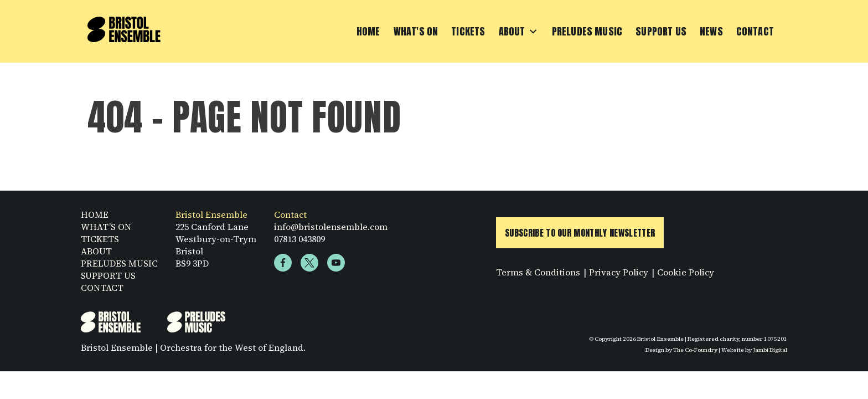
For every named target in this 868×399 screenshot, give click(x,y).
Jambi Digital (770, 350)
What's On (416, 31)
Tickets (468, 31)
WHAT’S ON (106, 227)
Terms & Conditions (538, 272)
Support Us (661, 31)
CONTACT (102, 288)
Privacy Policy (619, 272)
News (711, 31)
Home (368, 31)
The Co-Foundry (695, 350)
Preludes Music (587, 31)
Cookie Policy (686, 272)
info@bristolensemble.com (331, 227)
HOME (95, 214)
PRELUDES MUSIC (119, 263)
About (519, 32)
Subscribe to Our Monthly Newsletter (580, 233)
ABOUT (96, 251)
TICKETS (100, 239)
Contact (755, 31)
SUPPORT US (108, 275)
